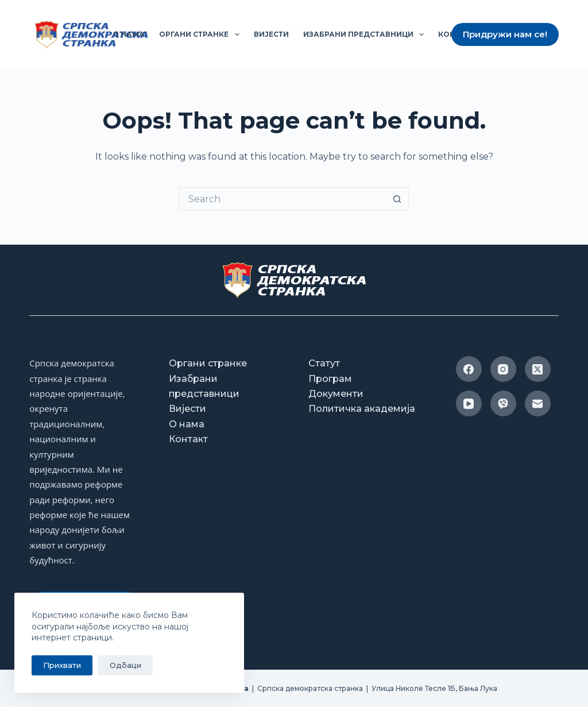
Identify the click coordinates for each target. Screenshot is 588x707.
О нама (129, 34)
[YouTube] (469, 403)
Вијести (271, 34)
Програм (330, 379)
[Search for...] (283, 199)
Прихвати (62, 665)
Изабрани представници (366, 34)
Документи (336, 394)
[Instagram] (503, 369)
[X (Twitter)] (538, 369)
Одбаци (125, 665)
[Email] (538, 403)
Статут (324, 363)
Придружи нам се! (505, 34)
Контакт (188, 439)
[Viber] (503, 403)
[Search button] (397, 199)
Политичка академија (362, 409)
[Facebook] (469, 369)
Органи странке (201, 34)
